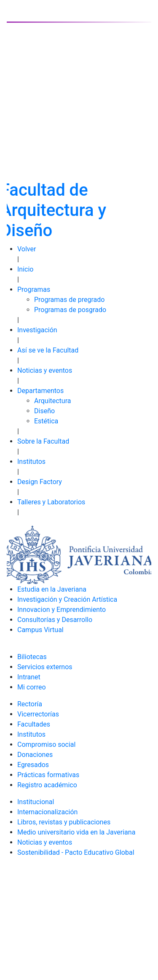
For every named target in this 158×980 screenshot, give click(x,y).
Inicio (25, 269)
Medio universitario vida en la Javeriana (76, 832)
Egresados (33, 765)
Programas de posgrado (70, 310)
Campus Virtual (40, 630)
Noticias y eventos (45, 370)
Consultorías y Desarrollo (55, 620)
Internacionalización (47, 812)
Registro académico (47, 785)
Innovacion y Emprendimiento (62, 610)
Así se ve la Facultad (48, 350)
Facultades (34, 724)
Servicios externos (45, 667)
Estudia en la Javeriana (52, 589)
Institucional (36, 802)
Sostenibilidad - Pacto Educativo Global (76, 852)
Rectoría (30, 704)
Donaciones (35, 755)
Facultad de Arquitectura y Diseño (53, 210)
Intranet (29, 677)
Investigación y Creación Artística (67, 599)
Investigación (37, 330)
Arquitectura (52, 401)
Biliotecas (32, 657)
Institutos (31, 462)
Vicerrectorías (38, 714)
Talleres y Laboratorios (51, 502)
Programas (34, 289)
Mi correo (32, 687)
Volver (27, 249)
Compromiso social (46, 744)
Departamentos (40, 391)
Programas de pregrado (69, 300)
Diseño (44, 411)
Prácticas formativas (48, 775)
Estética (46, 421)
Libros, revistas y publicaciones (64, 822)
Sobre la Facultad (43, 441)
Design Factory (40, 482)
